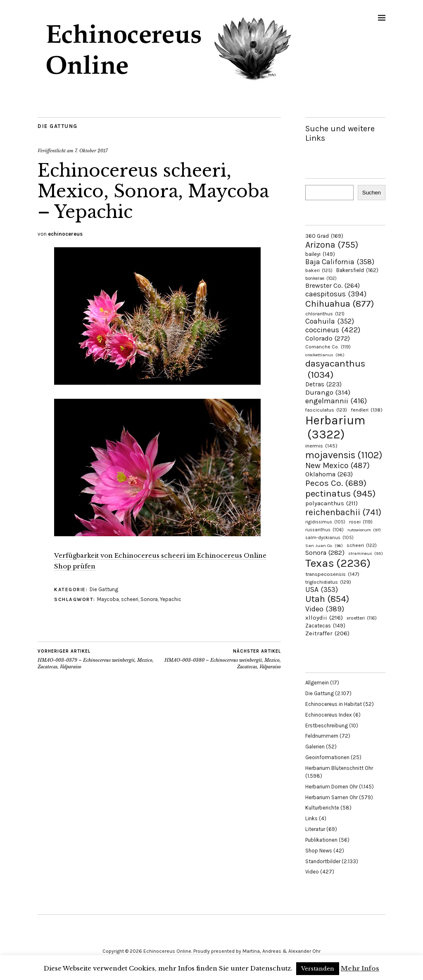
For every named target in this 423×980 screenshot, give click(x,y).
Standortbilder (323, 861)
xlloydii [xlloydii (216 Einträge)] (324, 618)
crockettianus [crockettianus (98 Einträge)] (325, 355)
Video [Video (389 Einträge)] (325, 609)
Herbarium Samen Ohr (332, 797)
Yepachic (171, 599)
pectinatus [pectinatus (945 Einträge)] (340, 494)
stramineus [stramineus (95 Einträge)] (366, 553)
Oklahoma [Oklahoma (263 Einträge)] (329, 474)
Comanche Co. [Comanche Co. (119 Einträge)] (328, 347)
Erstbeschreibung (327, 726)
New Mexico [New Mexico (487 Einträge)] (337, 465)
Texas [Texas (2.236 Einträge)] (338, 563)
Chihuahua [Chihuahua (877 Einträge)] (340, 304)
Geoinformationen (327, 757)
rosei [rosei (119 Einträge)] (361, 522)
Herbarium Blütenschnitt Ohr (339, 768)
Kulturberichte (322, 808)
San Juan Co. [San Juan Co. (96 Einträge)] (324, 546)
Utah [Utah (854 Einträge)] (327, 599)
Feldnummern (322, 736)
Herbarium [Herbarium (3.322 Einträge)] (335, 427)
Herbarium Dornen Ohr (332, 787)
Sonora (149, 599)
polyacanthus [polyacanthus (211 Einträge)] (332, 503)
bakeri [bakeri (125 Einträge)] (319, 270)
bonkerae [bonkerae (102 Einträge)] (321, 278)
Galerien (315, 747)
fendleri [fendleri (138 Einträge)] (367, 410)
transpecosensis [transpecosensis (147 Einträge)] (332, 574)
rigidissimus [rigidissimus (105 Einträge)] (325, 522)
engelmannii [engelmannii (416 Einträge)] (336, 401)
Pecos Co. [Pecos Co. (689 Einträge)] (336, 483)
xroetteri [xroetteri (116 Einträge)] (362, 618)
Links (311, 818)
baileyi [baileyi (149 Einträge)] (320, 254)
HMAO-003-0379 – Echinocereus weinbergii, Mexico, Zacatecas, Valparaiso (99, 659)
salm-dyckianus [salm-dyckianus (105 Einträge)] (329, 538)
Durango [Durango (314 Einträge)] (328, 392)
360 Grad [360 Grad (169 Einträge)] (324, 236)
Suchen (372, 193)
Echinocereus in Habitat (334, 704)
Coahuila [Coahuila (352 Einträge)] (330, 321)
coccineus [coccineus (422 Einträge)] (333, 330)
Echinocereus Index (329, 715)
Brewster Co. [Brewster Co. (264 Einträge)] (333, 285)
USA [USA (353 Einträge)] (322, 589)
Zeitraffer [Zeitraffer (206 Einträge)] (327, 633)
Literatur (315, 829)
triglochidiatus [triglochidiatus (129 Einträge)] (328, 582)
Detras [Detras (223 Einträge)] (323, 384)
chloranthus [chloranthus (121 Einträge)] (325, 314)
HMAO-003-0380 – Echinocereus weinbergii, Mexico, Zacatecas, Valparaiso (220, 659)
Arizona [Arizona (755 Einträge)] (332, 245)
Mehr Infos (360, 968)
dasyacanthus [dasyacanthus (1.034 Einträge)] (335, 369)
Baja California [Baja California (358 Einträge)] (340, 262)
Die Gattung (58, 126)
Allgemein (317, 683)
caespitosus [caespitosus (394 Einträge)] (336, 294)
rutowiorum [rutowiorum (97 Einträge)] (364, 530)
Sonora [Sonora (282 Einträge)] (325, 553)
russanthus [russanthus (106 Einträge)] (324, 530)
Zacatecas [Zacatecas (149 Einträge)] (325, 626)
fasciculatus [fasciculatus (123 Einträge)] (326, 410)
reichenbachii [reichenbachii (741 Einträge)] (343, 512)
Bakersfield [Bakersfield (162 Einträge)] (357, 270)
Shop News (319, 851)
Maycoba (108, 599)
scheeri (130, 599)
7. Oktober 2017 (91, 151)
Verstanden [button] (318, 969)
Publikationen (321, 840)
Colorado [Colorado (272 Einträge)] (328, 338)
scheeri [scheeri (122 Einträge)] (362, 545)
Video (312, 872)
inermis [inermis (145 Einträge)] (321, 446)
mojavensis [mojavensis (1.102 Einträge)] (344, 455)
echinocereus (65, 234)
